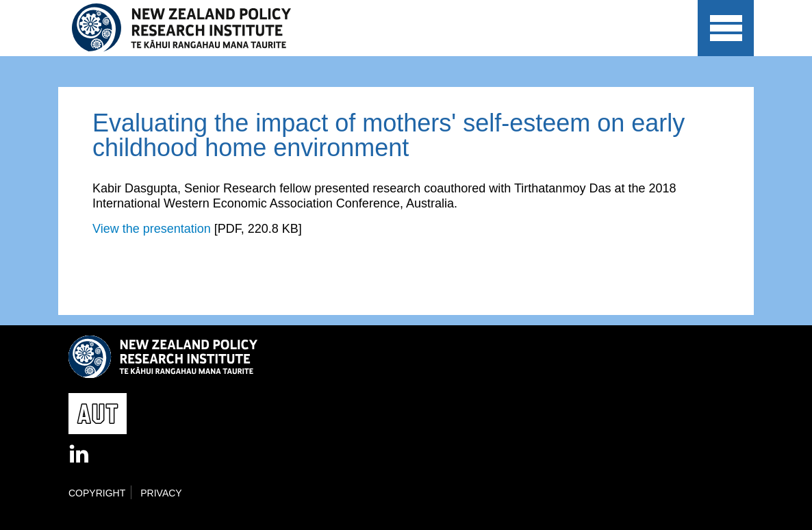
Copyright (97, 493)
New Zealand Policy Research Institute (191, 28)
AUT (657, 41)
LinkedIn (80, 455)
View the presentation (152, 229)
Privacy (161, 493)
